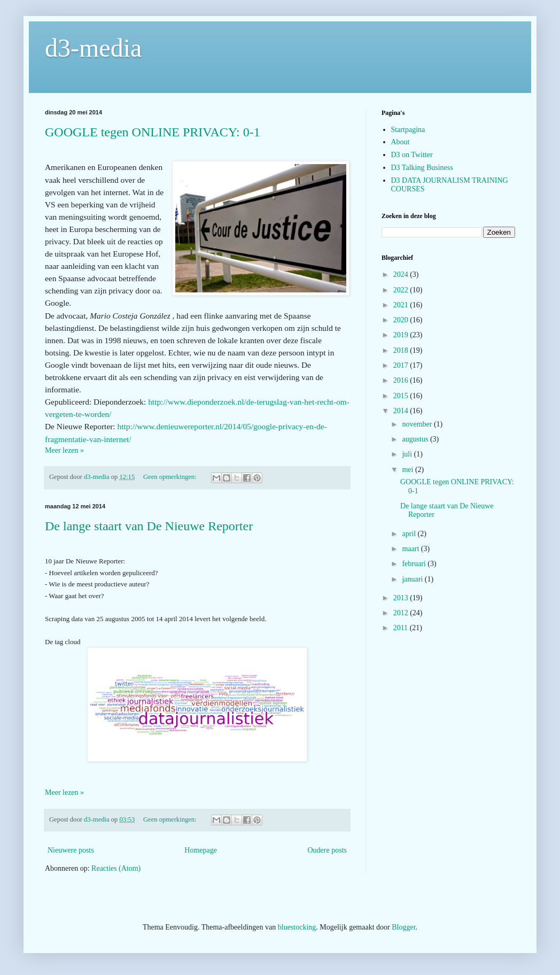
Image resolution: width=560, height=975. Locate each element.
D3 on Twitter (412, 155)
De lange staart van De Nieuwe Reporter (149, 526)
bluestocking (297, 927)
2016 (402, 380)
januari (413, 579)
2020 (402, 320)
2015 (402, 396)
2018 (402, 350)
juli (408, 454)
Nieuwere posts (71, 850)
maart (411, 549)
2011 (402, 628)
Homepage (201, 850)
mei (409, 470)
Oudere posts (328, 850)
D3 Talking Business (422, 168)
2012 (402, 613)
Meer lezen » (64, 450)
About (400, 142)
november (418, 424)
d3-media (93, 48)
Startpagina (408, 130)
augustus (416, 439)
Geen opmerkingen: (171, 477)
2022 (402, 290)
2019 (402, 335)
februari (415, 564)
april (410, 534)
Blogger (403, 927)
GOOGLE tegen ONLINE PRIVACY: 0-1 (153, 132)
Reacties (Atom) (116, 868)
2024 (402, 274)
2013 (402, 598)
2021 (402, 305)
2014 (402, 411)
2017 (402, 365)
